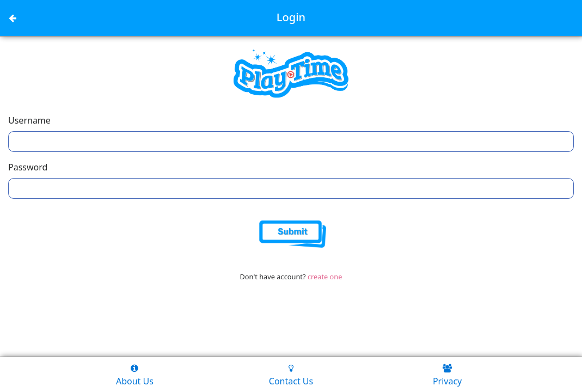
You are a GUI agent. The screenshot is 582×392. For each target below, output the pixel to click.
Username (29, 120)
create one (325, 277)
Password (28, 167)
